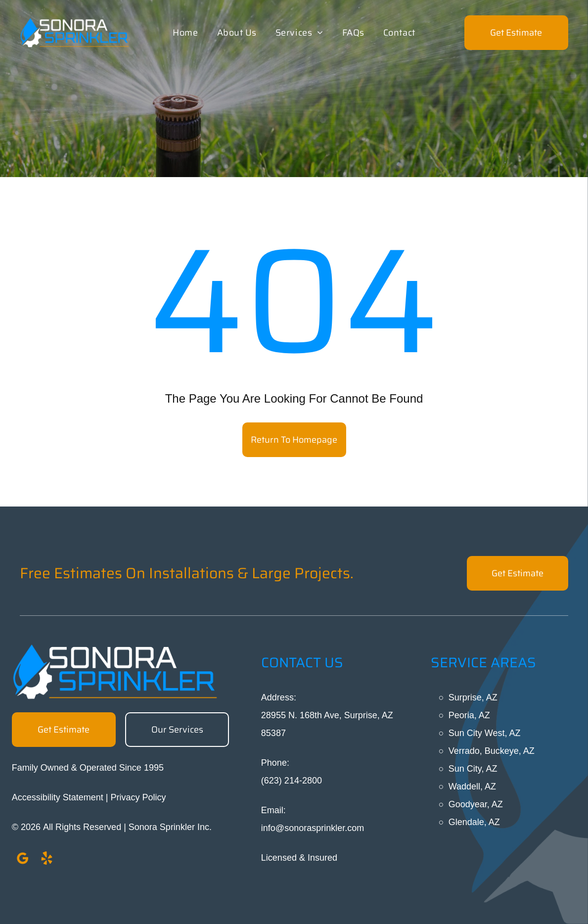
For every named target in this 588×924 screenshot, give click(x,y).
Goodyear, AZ (476, 804)
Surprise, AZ (473, 697)
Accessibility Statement (58, 797)
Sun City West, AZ (485, 733)
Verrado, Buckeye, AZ (492, 751)
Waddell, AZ (472, 786)
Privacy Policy (138, 797)
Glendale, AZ (474, 822)
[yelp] (47, 860)
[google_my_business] (23, 860)
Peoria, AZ (469, 715)
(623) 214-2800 (292, 781)
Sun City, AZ (473, 769)
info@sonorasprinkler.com (313, 828)
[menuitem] (185, 33)
